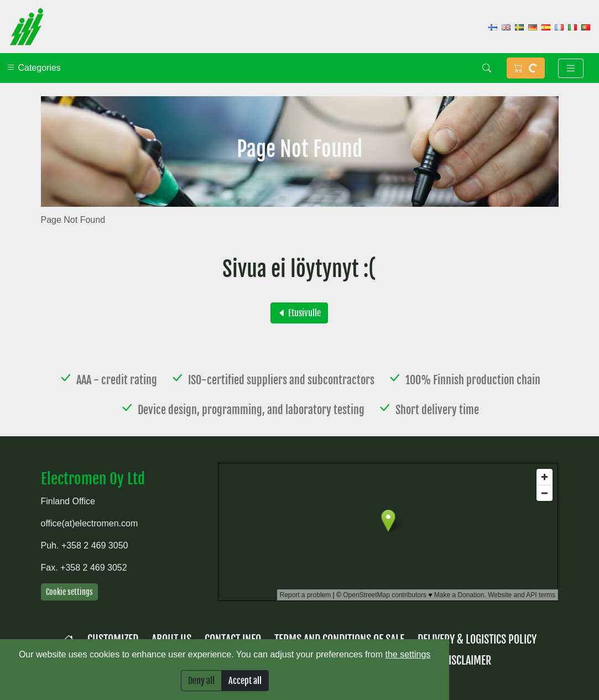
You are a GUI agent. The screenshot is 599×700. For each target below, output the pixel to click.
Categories (34, 68)
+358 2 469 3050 (95, 545)
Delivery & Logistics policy (477, 639)
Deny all (201, 681)
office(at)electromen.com (90, 523)
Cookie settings (69, 592)
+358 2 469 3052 (94, 568)
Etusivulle (299, 313)
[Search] (487, 68)
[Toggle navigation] (571, 68)
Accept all (245, 681)
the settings (408, 654)
